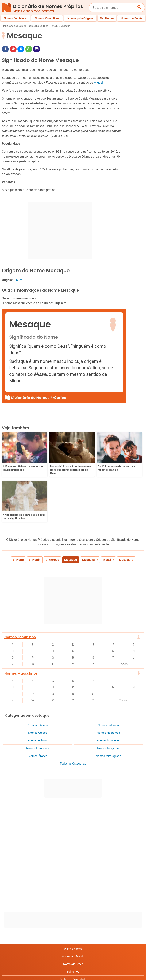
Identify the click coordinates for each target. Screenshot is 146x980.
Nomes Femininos (20, 588)
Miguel (98, 83)
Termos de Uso (73, 945)
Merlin (36, 510)
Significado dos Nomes (14, 26)
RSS (73, 960)
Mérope (54, 510)
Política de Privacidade (73, 930)
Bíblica (18, 280)
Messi (107, 510)
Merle (20, 510)
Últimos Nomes (73, 899)
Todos (123, 615)
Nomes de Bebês (73, 915)
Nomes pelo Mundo (73, 907)
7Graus (24, 974)
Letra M (54, 26)
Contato (73, 953)
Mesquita (88, 510)
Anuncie (73, 937)
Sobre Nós (73, 922)
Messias (125, 510)
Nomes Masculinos (38, 26)
